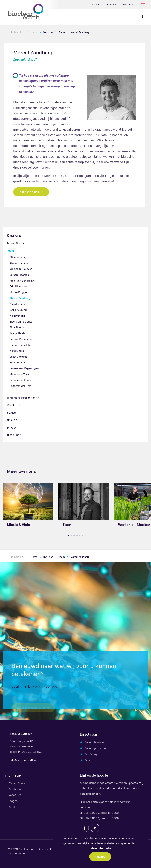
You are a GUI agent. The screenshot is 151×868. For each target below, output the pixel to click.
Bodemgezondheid (96, 748)
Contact (112, 4)
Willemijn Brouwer (21, 269)
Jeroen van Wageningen (24, 368)
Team (62, 32)
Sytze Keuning (18, 310)
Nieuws (96, 4)
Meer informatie (101, 848)
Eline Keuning (18, 257)
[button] (68, 535)
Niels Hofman (18, 304)
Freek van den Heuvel (23, 280)
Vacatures (129, 4)
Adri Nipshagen (19, 286)
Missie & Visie (16, 243)
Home (34, 32)
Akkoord (100, 856)
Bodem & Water (94, 742)
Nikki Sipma (17, 351)
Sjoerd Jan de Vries (21, 321)
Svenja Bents (17, 333)
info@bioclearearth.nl (23, 760)
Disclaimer (14, 435)
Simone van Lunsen (21, 380)
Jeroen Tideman (19, 275)
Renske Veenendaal (21, 339)
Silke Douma (17, 327)
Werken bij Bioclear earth (23, 398)
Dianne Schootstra (21, 345)
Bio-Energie (92, 754)
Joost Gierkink (18, 356)
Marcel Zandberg (80, 32)
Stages (11, 412)
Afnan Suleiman (19, 263)
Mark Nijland (17, 362)
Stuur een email (31, 192)
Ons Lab (12, 420)
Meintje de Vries (19, 374)
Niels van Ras (18, 316)
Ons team (15, 789)
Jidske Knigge (18, 292)
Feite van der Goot (21, 386)
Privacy (12, 427)
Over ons (48, 32)
